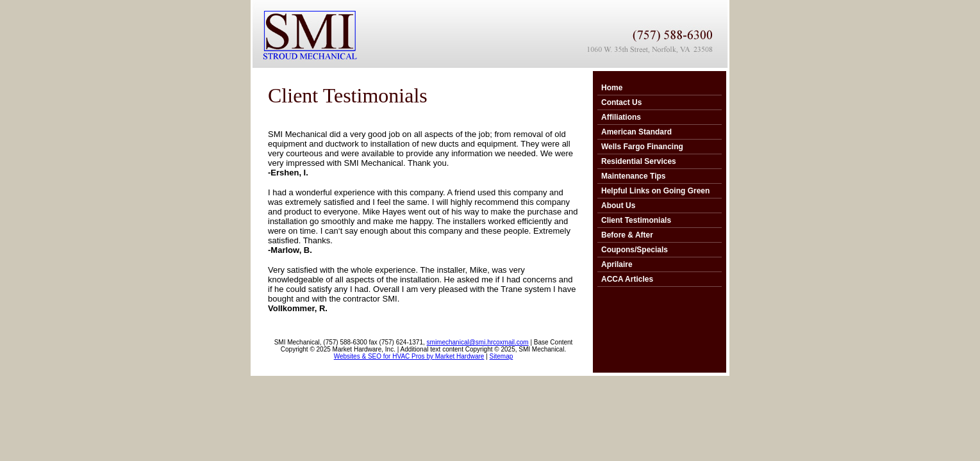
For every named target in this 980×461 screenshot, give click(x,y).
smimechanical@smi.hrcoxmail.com (478, 342)
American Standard (636, 132)
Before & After (627, 235)
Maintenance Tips (633, 176)
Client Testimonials (636, 220)
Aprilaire (617, 264)
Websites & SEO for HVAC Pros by (385, 356)
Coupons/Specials (635, 250)
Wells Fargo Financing (642, 147)
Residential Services (639, 161)
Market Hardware (460, 356)
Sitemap (502, 356)
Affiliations (621, 117)
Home (612, 88)
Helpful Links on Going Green (655, 191)
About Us (618, 206)
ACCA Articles (627, 279)
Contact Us (621, 102)
